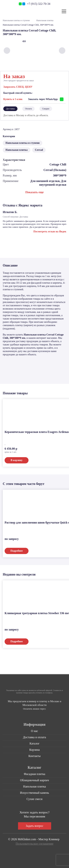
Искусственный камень (34, 793)
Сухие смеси (34, 799)
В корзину (17, 460)
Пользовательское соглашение (34, 844)
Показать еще (34, 192)
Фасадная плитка (34, 774)
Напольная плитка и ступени (16, 20)
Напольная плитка (45, 20)
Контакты (34, 756)
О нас (34, 731)
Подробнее (17, 551)
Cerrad (39, 150)
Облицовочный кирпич (34, 780)
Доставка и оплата (34, 737)
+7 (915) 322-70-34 (39, 4)
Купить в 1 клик (13, 99)
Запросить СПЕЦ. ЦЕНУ (18, 87)
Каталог (34, 743)
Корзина (34, 750)
